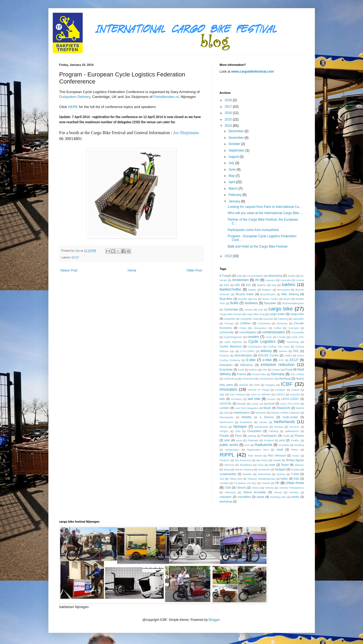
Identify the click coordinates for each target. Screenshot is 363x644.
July (232, 163)
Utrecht (241, 488)
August (234, 157)
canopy (248, 309)
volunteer (226, 497)
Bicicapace (283, 290)
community (227, 332)
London (225, 408)
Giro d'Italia (297, 374)
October (235, 144)
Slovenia (229, 465)
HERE (73, 107)
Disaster (224, 355)
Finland (276, 370)
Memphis (261, 413)
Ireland (295, 390)
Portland (269, 440)
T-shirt (295, 474)
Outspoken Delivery (75, 97)
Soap (260, 465)
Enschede (226, 369)
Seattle (277, 460)
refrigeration (232, 450)
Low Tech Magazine (247, 408)
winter (295, 497)
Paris (238, 436)
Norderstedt (261, 427)
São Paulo (262, 460)
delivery (266, 351)
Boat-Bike (226, 299)
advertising (275, 276)
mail (226, 413)
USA (228, 488)
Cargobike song (249, 319)
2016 (229, 113)
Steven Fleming (244, 469)
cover (269, 337)
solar (272, 465)
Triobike (224, 483)
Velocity (269, 488)
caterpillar (298, 319)
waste (260, 497)
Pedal (286, 436)
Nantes (263, 422)
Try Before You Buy (245, 483)
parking (252, 436)
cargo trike (297, 314)
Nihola (223, 427)
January (235, 201)
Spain (285, 465)
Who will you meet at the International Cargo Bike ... (265, 213)
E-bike (251, 360)
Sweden (247, 474)
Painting (274, 431)
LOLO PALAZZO (290, 404)
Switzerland (264, 474)
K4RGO (280, 394)
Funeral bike (259, 374)
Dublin (288, 355)
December (236, 131)
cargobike (230, 319)
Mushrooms (227, 422)
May (232, 176)
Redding (299, 445)
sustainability (228, 474)
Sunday (295, 469)
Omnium (294, 427)
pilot (227, 440)
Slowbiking (246, 465)
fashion (253, 370)
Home (132, 270)
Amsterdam (241, 280)
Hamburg (285, 378)
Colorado (294, 328)
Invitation (280, 390)
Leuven (271, 399)
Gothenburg (230, 379)
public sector (229, 445)
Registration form (258, 450)
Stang (227, 469)
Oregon (224, 431)
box (255, 299)
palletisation (292, 431)
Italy (222, 394)
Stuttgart (280, 469)
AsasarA (270, 280)
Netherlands (284, 422)
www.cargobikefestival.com (252, 72)
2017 (229, 107)
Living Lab (257, 404)
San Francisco (243, 460)
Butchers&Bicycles (293, 303)
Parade (224, 436)
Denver (283, 351)
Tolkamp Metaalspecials (261, 479)
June (232, 170)
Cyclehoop (293, 342)
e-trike (267, 360)
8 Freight (226, 276)
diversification (243, 355)
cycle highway (233, 342)
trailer (284, 479)
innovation (229, 389)
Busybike (270, 303)
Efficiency (247, 365)
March (233, 189)
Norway (279, 427)
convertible (297, 332)
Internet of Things (258, 390)
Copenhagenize (233, 337)
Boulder (243, 299)
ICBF (287, 384)
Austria (300, 280)
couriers (253, 337)
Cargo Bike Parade (231, 314)
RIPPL (227, 455)
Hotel (257, 385)
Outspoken (254, 431)
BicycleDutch (268, 294)
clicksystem (260, 328)
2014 (229, 126)
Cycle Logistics (262, 341)
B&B (227, 285)
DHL (296, 351)
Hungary (270, 385)
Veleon (256, 488)
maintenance (242, 412)
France (241, 374)
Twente (266, 483)
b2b (237, 285)
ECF (281, 360)
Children (246, 323)
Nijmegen (240, 427)
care (261, 309)
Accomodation (255, 276)
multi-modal (290, 417)
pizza (239, 440)
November (236, 138)
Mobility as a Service (258, 417)
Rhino (295, 450)
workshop (226, 501)
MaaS (267, 408)
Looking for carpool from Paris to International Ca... (264, 207)
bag (274, 285)
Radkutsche (264, 445)
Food (289, 369)
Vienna (278, 492)
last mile (254, 399)
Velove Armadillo (255, 492)
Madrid (300, 408)
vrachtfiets (244, 497)
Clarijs (243, 328)
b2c (248, 285)
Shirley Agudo (295, 460)
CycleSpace (255, 346)
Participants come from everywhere (253, 230)
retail (280, 449)
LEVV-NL (226, 403)
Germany (278, 374)
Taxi (222, 479)
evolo (241, 370)
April (232, 182)
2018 (229, 100)
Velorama (230, 492)
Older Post (194, 270)
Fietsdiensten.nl (166, 97)
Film (265, 370)
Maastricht (284, 408)
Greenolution (266, 379)
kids (222, 399)
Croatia (282, 337)
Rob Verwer (255, 456)
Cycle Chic (297, 337)
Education (226, 365)
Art (257, 280)
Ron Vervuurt (277, 455)
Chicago (229, 323)
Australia (285, 280)
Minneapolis (227, 417)
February (235, 195)
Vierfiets (294, 492)
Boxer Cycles (270, 299)
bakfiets (288, 285)
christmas (282, 323)
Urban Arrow (295, 483)
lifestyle (242, 404)
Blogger (214, 620)
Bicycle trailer (245, 294)
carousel (268, 319)
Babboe (261, 285)
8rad (239, 276)
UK (277, 483)
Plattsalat (253, 440)
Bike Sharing (290, 294)
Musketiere (246, 422)
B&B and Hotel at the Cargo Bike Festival (257, 246)
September (237, 150)
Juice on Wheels (261, 394)
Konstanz (237, 399)
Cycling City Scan (279, 346)
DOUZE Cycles (268, 355)
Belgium (267, 290)
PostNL (295, 440)
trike (296, 479)
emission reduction (278, 365)
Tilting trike (236, 479)
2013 (229, 256)
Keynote (295, 394)
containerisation (274, 332)
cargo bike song (256, 314)
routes (296, 456)
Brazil (287, 299)
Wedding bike (278, 497)
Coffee (278, 328)
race (247, 445)
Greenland (248, 379)
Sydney (281, 474)
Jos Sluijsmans (187, 133)
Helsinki (244, 385)
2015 (229, 119)
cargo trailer (277, 314)
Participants (269, 436)
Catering (283, 319)
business (251, 303)
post (282, 440)
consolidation (248, 332)
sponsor (299, 465)
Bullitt (234, 303)
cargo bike (281, 309)
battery (252, 290)
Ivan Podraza (238, 394)
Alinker (292, 276)
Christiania (264, 323)
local (271, 403)
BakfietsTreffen (231, 289)
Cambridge (231, 309)
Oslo (238, 431)
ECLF (75, 257)
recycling (284, 445)
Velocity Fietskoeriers (291, 488)
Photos (299, 436)
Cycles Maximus (231, 346)
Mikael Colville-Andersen (286, 413)
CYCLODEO (247, 351)
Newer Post (69, 270)
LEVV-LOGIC (290, 399)
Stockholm (264, 469)
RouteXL (225, 460)
